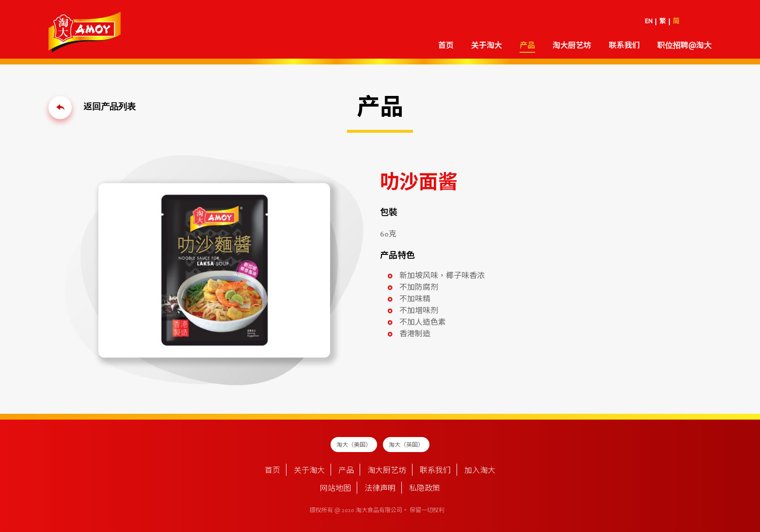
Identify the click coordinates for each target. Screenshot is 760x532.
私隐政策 (425, 489)
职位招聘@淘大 (684, 46)
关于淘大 (487, 46)
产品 (527, 46)
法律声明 (380, 489)
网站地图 (335, 489)
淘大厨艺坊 (572, 46)
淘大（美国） (354, 445)
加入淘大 (480, 471)
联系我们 (624, 46)
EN (649, 22)
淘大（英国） (406, 445)
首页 (446, 46)
